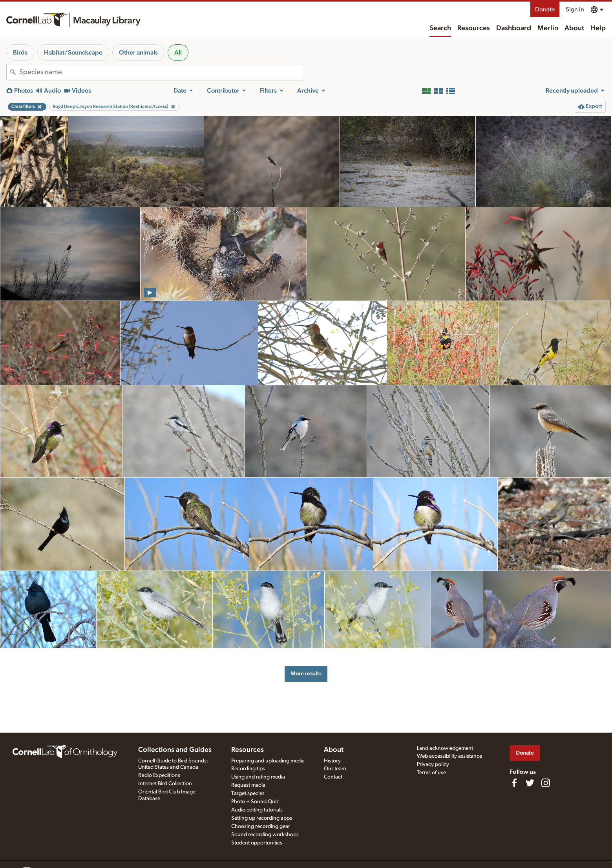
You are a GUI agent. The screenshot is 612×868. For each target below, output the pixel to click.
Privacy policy (433, 764)
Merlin (548, 28)
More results (306, 674)
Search (440, 28)
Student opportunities (257, 843)
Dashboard (514, 28)
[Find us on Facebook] (514, 783)
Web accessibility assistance (449, 756)
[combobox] (161, 72)
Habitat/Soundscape (73, 53)
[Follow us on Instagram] (546, 783)
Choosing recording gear (261, 826)
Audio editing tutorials (257, 810)
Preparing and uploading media (268, 761)
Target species (248, 793)
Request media (248, 785)
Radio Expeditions (159, 775)
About (574, 28)
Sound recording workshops (265, 835)
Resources (474, 28)
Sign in (575, 9)
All (178, 53)
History (332, 761)
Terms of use (431, 773)
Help (598, 28)
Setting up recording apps (262, 818)
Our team (335, 769)
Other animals (138, 53)
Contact (333, 777)
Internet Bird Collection (165, 784)
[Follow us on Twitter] (530, 783)
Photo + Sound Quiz (255, 802)
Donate (545, 9)
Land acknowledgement (445, 748)
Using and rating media (258, 777)
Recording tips (248, 769)
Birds (20, 53)
